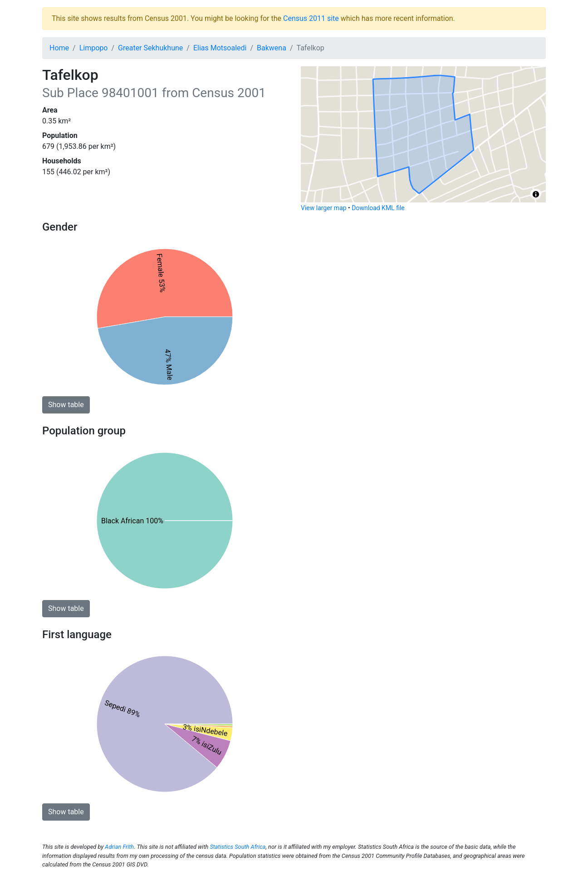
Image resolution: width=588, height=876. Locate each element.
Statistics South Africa (238, 847)
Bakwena (272, 48)
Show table (66, 405)
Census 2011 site (311, 18)
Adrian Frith (119, 847)
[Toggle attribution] (536, 194)
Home (59, 48)
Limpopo (94, 48)
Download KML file (378, 208)
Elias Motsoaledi (220, 48)
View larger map (324, 208)
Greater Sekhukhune (150, 48)
